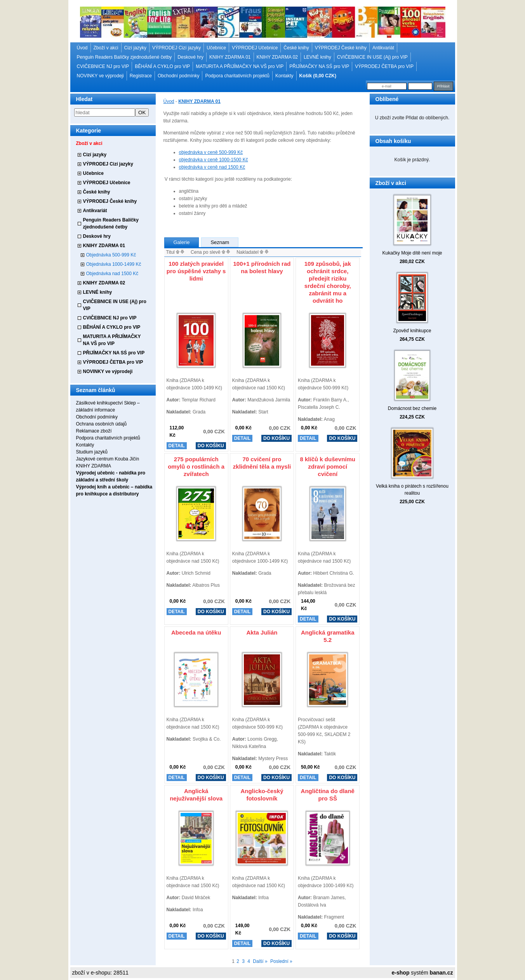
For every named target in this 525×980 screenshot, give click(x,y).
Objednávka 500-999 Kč (111, 255)
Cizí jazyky (135, 48)
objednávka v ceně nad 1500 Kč (212, 167)
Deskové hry (190, 57)
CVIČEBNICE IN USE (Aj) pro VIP (372, 57)
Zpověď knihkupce (412, 331)
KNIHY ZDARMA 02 (277, 57)
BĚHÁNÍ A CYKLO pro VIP (162, 66)
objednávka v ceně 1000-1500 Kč (214, 160)
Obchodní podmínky (178, 76)
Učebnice (216, 48)
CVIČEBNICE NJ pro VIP (103, 66)
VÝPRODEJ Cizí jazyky (176, 48)
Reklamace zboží (94, 431)
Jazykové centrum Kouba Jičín (108, 459)
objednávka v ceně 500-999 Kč (211, 152)
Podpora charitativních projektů (237, 76)
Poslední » (281, 961)
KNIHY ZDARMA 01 (230, 57)
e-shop (401, 973)
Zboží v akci (106, 48)
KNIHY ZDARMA (94, 466)
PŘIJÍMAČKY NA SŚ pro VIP (319, 66)
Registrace (141, 76)
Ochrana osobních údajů (102, 424)
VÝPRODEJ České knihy (341, 48)
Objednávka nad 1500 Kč (112, 274)
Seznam (220, 242)
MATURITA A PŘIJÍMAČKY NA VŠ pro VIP (240, 66)
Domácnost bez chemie (412, 408)
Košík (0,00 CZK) (318, 76)
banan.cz (442, 973)
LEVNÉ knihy (317, 57)
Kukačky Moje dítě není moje (412, 253)
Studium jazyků (92, 452)
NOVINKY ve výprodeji (100, 76)
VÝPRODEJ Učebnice (255, 48)
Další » (260, 961)
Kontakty (284, 76)
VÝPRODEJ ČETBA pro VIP (384, 66)
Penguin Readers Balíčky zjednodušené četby (124, 57)
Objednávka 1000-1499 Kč (114, 264)
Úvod (82, 48)
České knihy (296, 48)
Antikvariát (383, 48)
